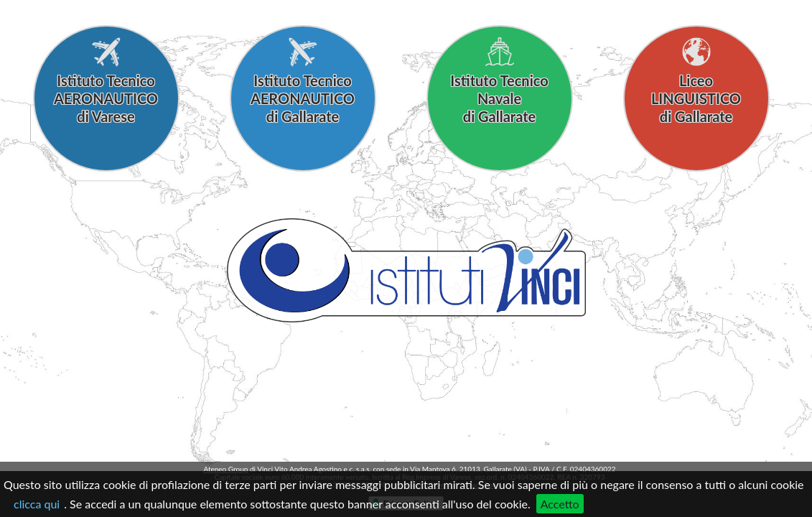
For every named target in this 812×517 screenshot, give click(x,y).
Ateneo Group (225, 469)
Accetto (560, 504)
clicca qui (37, 504)
